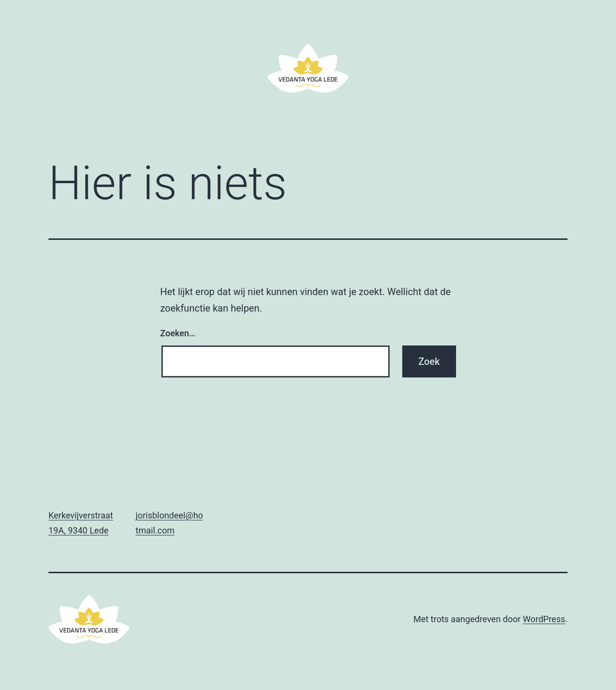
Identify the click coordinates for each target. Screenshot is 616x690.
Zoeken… (178, 333)
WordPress (544, 619)
